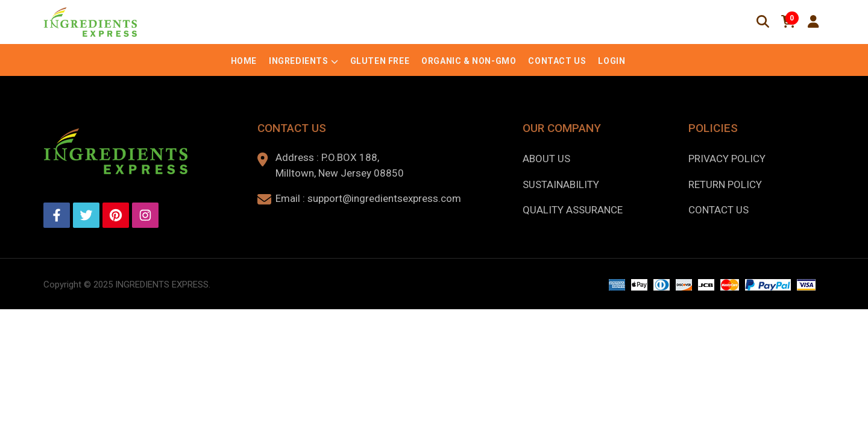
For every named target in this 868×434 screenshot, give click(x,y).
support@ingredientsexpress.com (384, 198)
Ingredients (299, 61)
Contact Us (557, 61)
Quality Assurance (573, 210)
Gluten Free (380, 61)
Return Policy (725, 184)
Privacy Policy (727, 159)
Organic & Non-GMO (469, 61)
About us (546, 159)
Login (612, 61)
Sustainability (561, 184)
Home (244, 61)
